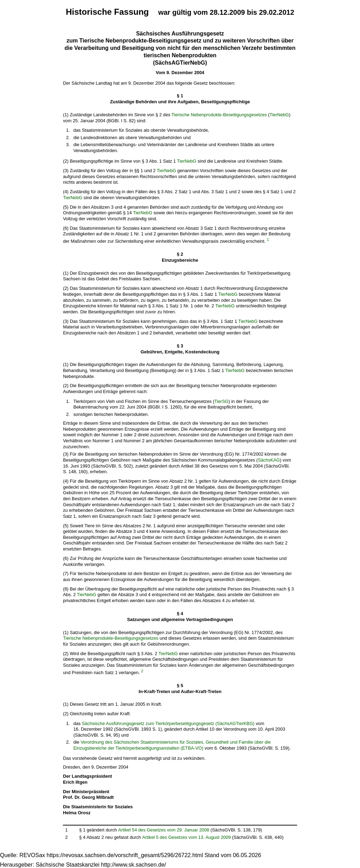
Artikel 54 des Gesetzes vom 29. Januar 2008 (164, 830)
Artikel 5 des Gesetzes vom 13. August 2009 (187, 837)
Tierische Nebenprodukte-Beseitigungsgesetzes (219, 115)
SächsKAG (269, 460)
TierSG (221, 401)
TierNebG (279, 115)
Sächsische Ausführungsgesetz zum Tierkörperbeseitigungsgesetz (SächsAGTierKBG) (168, 723)
